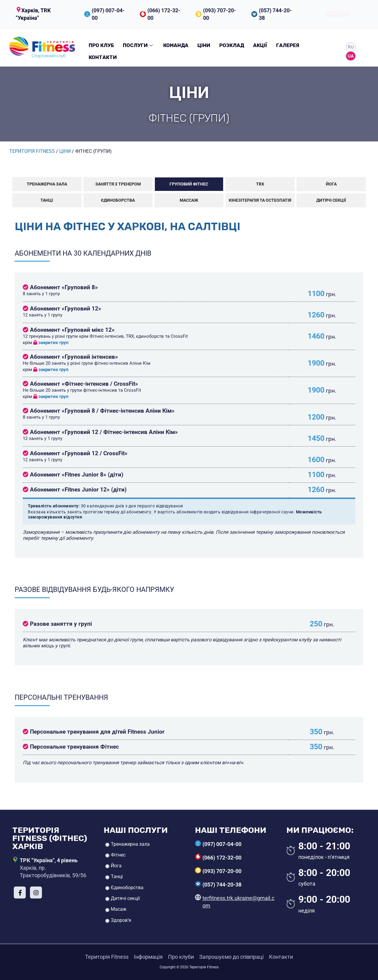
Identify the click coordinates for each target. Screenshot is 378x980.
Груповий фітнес (189, 184)
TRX (260, 184)
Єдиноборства (118, 200)
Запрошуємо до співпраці (231, 957)
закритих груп (51, 343)
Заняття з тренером (118, 184)
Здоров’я (121, 920)
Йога (331, 184)
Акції (260, 45)
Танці (47, 200)
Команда (176, 45)
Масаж (119, 909)
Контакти (103, 57)
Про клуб (101, 45)
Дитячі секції (331, 200)
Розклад (232, 45)
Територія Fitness (107, 957)
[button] (44, 14)
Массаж (189, 200)
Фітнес (118, 855)
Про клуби (181, 957)
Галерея (288, 45)
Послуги (139, 45)
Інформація (148, 957)
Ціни (204, 45)
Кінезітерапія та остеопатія (260, 200)
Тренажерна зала (47, 184)
